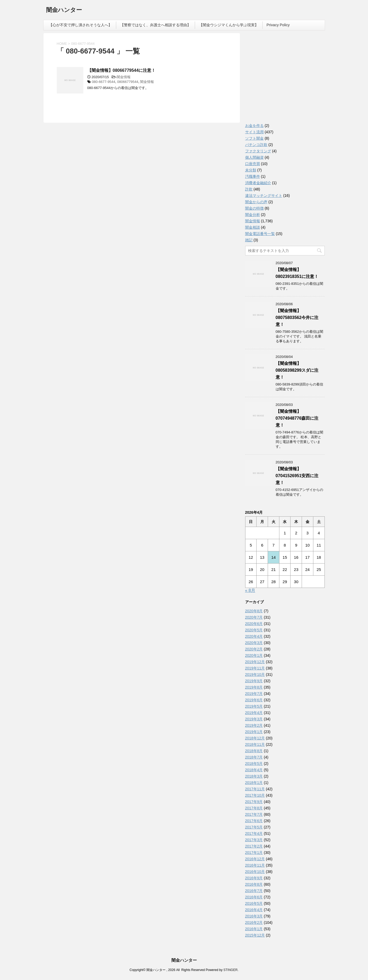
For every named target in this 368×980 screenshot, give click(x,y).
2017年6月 (254, 821)
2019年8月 (254, 687)
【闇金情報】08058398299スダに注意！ (297, 370)
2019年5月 (254, 706)
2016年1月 (254, 929)
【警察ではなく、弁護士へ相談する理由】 (155, 25)
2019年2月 (254, 725)
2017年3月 (254, 840)
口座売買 (253, 164)
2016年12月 (255, 859)
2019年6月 (254, 700)
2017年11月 (255, 789)
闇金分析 (253, 215)
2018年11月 (255, 744)
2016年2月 (254, 923)
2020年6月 (254, 624)
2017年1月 (254, 853)
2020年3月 (254, 643)
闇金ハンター (64, 10)
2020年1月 (254, 655)
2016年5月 (254, 903)
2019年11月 (255, 668)
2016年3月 (254, 916)
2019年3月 (254, 719)
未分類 (251, 170)
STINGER (230, 970)
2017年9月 (254, 802)
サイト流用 (254, 132)
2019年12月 (255, 662)
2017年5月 (254, 827)
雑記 (249, 240)
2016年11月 (255, 865)
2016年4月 (254, 910)
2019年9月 (254, 681)
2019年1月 (254, 732)
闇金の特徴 (254, 208)
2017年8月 (254, 808)
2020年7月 (254, 617)
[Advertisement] (285, 79)
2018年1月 (254, 783)
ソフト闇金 (254, 138)
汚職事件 (253, 176)
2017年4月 (254, 833)
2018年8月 (254, 751)
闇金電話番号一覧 (260, 234)
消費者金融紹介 (258, 183)
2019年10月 (255, 675)
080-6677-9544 (103, 82)
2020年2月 (254, 649)
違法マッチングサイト (264, 196)
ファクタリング (258, 151)
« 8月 (250, 590)
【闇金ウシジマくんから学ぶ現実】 (229, 25)
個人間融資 (254, 157)
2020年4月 (254, 636)
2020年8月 (254, 611)
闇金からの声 (256, 202)
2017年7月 (254, 814)
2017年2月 (254, 846)
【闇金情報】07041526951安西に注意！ (297, 476)
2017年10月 (255, 795)
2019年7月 (254, 694)
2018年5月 (254, 764)
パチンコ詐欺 (256, 145)
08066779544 (128, 82)
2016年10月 (255, 872)
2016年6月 (254, 897)
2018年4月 (254, 770)
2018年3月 (254, 776)
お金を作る (254, 126)
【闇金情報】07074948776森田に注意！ (297, 418)
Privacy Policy (278, 25)
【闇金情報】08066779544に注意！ (122, 70)
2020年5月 (254, 630)
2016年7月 (254, 891)
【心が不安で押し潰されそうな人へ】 (80, 25)
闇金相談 (253, 227)
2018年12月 (255, 738)
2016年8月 (254, 884)
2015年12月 (255, 935)
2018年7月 (254, 757)
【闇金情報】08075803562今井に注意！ (297, 318)
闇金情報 (124, 77)
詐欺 (249, 189)
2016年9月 (254, 878)
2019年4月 (254, 713)
